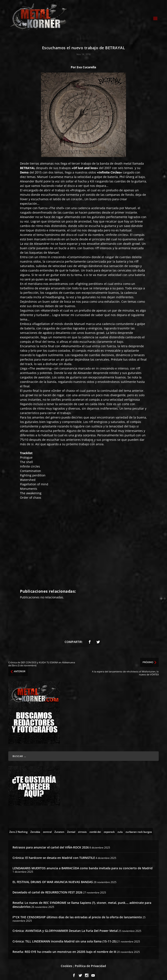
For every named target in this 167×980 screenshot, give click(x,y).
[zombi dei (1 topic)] (95, 827)
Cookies (67, 961)
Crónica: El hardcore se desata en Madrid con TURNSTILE (54, 853)
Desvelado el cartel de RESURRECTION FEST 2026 (47, 888)
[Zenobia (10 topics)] (35, 827)
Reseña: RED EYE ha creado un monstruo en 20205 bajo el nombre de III (64, 947)
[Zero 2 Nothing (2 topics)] (18, 827)
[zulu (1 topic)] (120, 827)
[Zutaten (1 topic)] (59, 827)
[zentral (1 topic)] (47, 827)
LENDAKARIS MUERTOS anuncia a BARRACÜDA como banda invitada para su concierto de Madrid (83, 863)
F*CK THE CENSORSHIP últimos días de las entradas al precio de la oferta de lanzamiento (77, 912)
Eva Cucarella (86, 62)
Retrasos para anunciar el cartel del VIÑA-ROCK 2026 (51, 843)
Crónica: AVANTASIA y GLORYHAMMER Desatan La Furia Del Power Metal (65, 926)
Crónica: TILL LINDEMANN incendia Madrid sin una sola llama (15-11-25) (64, 936)
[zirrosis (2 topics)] (82, 827)
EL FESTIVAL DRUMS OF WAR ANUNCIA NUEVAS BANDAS (53, 877)
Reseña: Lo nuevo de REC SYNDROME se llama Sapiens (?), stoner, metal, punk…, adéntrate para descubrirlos (82, 900)
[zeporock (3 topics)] (109, 827)
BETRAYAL (28, 163)
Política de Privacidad (90, 961)
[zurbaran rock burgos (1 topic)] (139, 827)
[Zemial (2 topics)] (71, 827)
